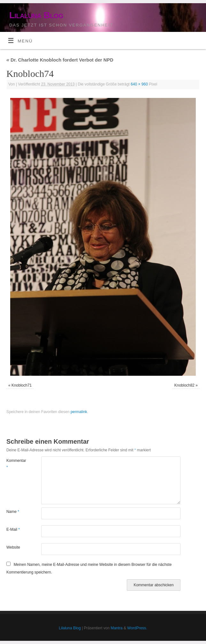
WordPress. (137, 628)
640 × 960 (139, 84)
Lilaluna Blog (36, 15)
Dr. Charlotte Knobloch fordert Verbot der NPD (60, 60)
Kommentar (15, 464)
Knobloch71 (22, 385)
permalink (79, 412)
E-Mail (13, 529)
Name (13, 512)
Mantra (116, 628)
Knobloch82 (184, 385)
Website (13, 547)
